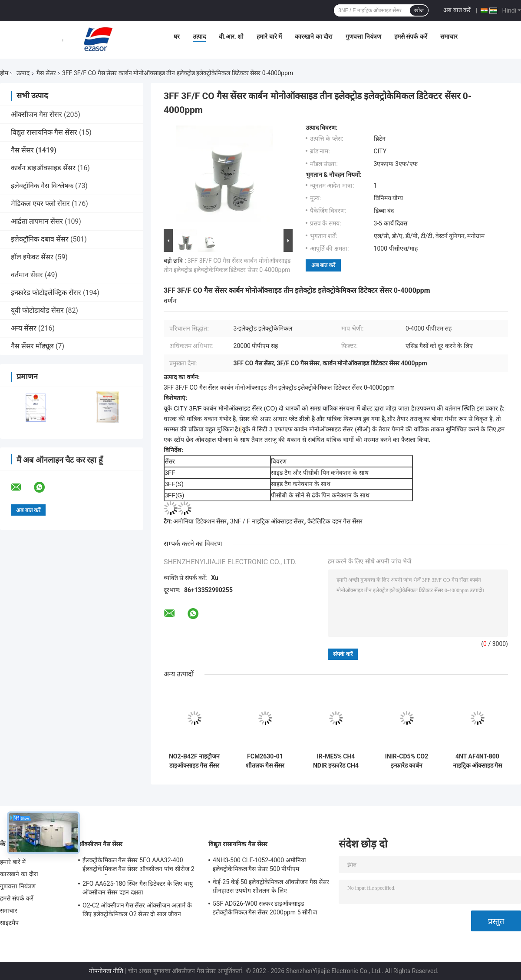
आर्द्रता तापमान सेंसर (37, 221)
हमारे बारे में (269, 36)
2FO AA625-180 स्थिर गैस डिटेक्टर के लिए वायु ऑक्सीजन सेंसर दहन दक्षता (138, 888)
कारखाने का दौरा (314, 36)
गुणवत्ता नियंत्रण (363, 36)
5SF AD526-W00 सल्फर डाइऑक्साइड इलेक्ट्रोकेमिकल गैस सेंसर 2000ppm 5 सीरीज (265, 908)
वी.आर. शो (231, 36)
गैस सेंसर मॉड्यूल (32, 346)
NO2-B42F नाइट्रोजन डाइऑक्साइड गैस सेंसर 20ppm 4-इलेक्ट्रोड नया (194, 761)
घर (177, 36)
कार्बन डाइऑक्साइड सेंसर (43, 168)
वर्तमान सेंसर (27, 275)
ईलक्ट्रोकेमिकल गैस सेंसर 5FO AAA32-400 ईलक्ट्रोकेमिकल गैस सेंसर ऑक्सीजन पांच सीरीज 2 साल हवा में (138, 866)
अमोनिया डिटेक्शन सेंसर (200, 521)
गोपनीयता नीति (106, 971)
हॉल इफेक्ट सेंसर (32, 257)
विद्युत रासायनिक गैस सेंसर (44, 132)
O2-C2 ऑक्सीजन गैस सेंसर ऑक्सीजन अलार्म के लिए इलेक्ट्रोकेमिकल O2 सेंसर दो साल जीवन (137, 910)
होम (4, 73)
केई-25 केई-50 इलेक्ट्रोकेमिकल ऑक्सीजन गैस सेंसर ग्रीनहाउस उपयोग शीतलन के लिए (271, 886)
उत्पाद (199, 36)
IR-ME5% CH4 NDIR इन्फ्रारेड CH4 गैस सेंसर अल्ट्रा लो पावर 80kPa (336, 761)
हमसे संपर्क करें (411, 36)
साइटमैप (10, 923)
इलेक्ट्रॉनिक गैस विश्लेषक (42, 186)
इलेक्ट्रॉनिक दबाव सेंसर (40, 239)
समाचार (449, 36)
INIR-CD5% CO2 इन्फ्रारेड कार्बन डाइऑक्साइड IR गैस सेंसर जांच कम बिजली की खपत (407, 761)
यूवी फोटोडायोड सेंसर (37, 310)
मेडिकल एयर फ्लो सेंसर (40, 204)
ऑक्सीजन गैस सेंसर (36, 114)
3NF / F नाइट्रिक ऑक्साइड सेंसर (267, 521)
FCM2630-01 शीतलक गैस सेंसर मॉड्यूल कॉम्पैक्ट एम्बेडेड (265, 761)
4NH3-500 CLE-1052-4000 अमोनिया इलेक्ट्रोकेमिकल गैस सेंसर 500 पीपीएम (259, 864)
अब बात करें (457, 10)
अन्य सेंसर (24, 328)
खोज (419, 10)
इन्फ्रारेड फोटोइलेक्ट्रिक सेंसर (46, 293)
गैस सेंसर (46, 73)
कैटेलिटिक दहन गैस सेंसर (335, 521)
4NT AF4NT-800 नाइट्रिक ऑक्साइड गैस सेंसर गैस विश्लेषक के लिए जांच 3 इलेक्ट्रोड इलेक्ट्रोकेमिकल (478, 761)
